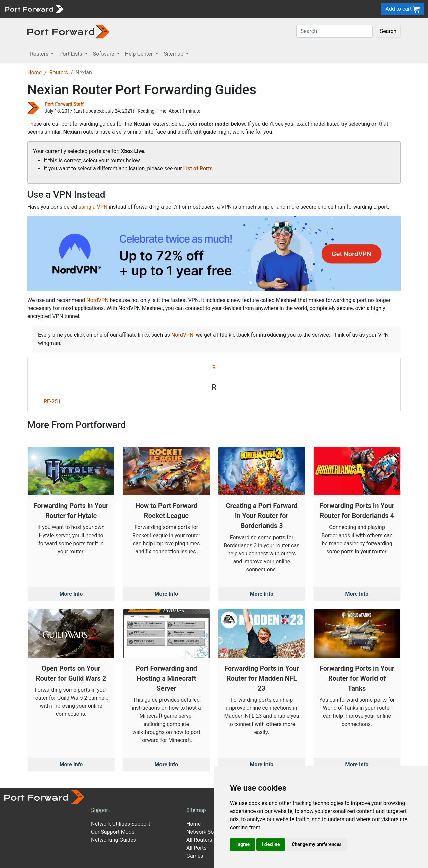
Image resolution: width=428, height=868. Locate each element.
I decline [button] (271, 844)
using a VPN (93, 207)
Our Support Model (113, 832)
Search (388, 31)
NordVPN (97, 300)
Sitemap (196, 810)
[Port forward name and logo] (34, 9)
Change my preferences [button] (316, 844)
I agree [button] (243, 844)
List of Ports (198, 168)
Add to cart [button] (402, 9)
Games (195, 856)
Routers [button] (40, 54)
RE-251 (52, 402)
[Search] (335, 31)
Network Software (208, 832)
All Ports (196, 848)
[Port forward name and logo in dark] (68, 31)
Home (35, 72)
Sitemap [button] (174, 54)
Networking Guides (114, 840)
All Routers (199, 840)
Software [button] (104, 54)
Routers (59, 72)
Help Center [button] (140, 54)
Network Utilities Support (121, 824)
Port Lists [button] (71, 54)
